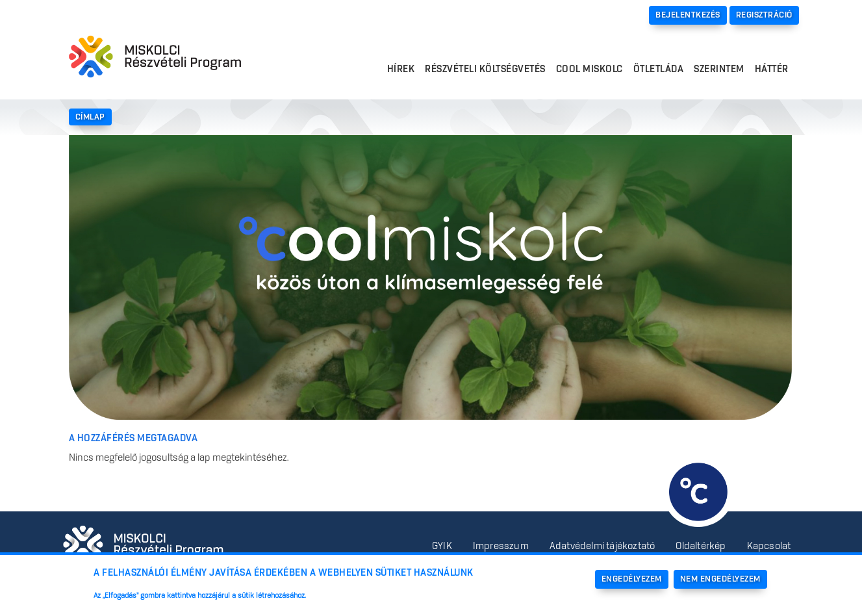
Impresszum (501, 546)
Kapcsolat (769, 546)
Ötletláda (659, 70)
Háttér (772, 70)
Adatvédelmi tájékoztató (602, 546)
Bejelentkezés (688, 15)
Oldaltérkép (701, 546)
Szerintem (719, 70)
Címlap (90, 117)
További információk (354, 596)
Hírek (401, 70)
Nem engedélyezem (720, 579)
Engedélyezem (632, 579)
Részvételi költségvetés (485, 70)
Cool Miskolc (589, 70)
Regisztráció (764, 15)
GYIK (442, 546)
